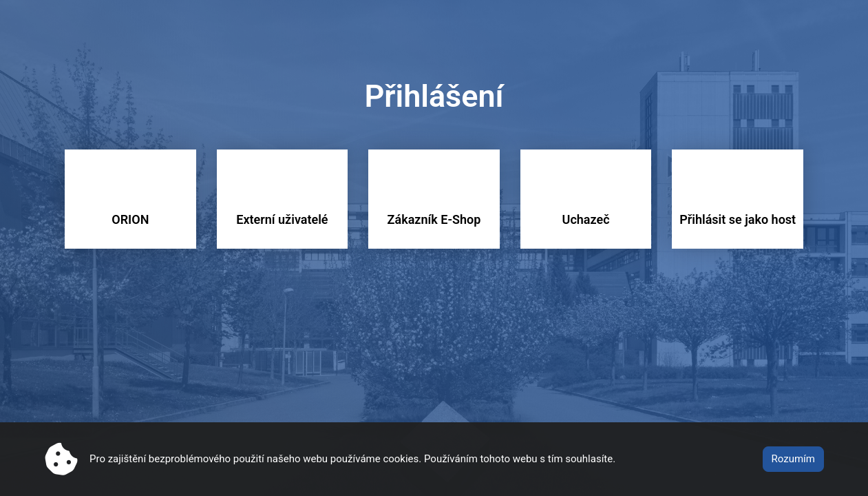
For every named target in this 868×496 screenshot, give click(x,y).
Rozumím (793, 459)
